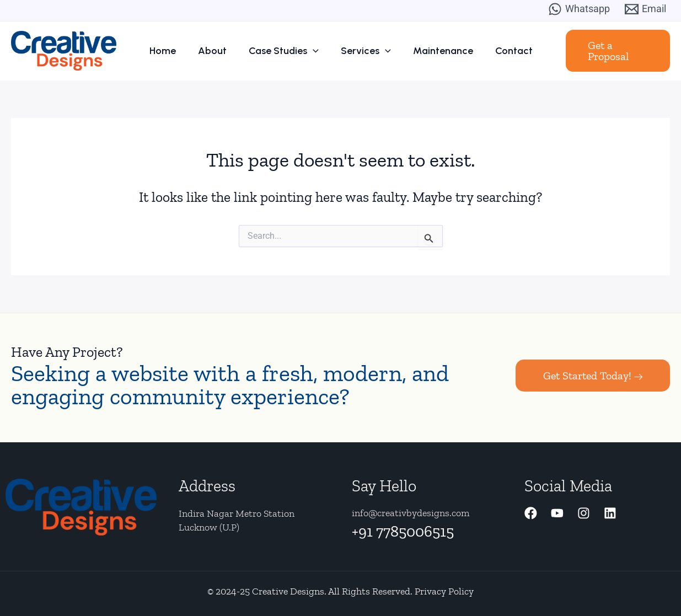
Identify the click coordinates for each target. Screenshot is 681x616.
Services (363, 51)
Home (176, 51)
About (220, 51)
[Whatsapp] (579, 9)
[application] (315, 51)
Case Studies (286, 51)
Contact (500, 51)
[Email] (645, 9)
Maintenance (434, 51)
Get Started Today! (593, 376)
